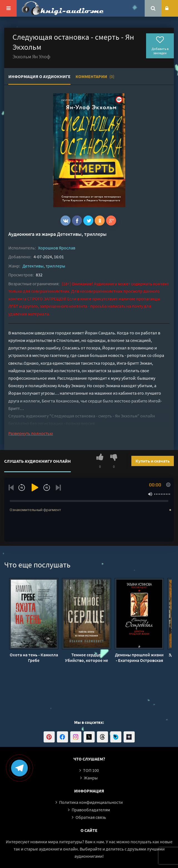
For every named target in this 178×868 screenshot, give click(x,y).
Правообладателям (91, 810)
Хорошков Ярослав (57, 248)
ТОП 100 (91, 770)
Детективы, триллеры (82, 234)
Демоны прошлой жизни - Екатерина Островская (139, 657)
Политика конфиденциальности (91, 802)
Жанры (91, 778)
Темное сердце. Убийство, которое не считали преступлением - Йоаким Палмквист (87, 657)
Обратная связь (91, 817)
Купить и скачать (153, 461)
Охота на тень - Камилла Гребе (34, 657)
